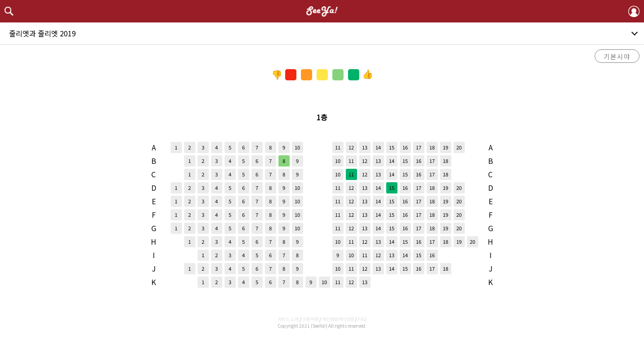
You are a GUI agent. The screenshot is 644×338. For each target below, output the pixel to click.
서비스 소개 (288, 319)
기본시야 (617, 56)
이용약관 (310, 319)
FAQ (362, 319)
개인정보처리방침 (338, 319)
